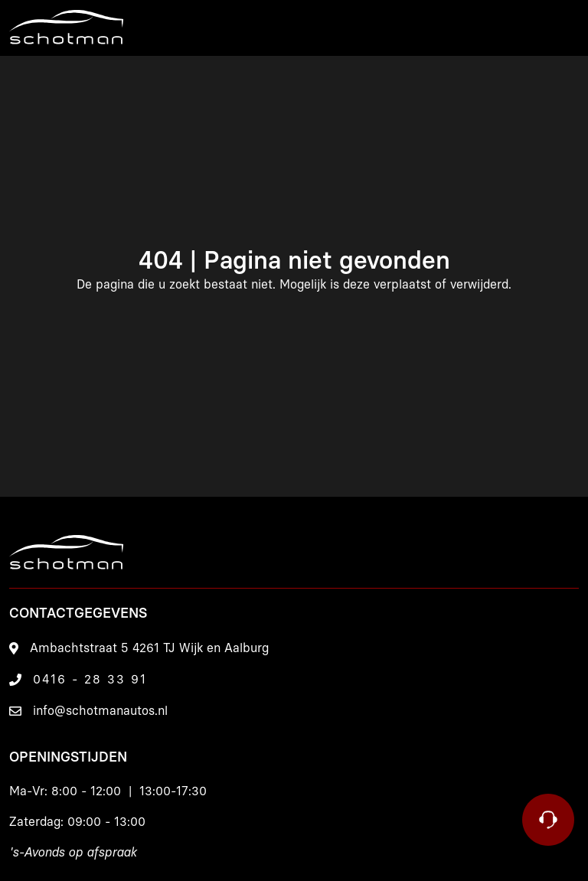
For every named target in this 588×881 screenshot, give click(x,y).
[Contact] (548, 820)
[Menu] (561, 28)
